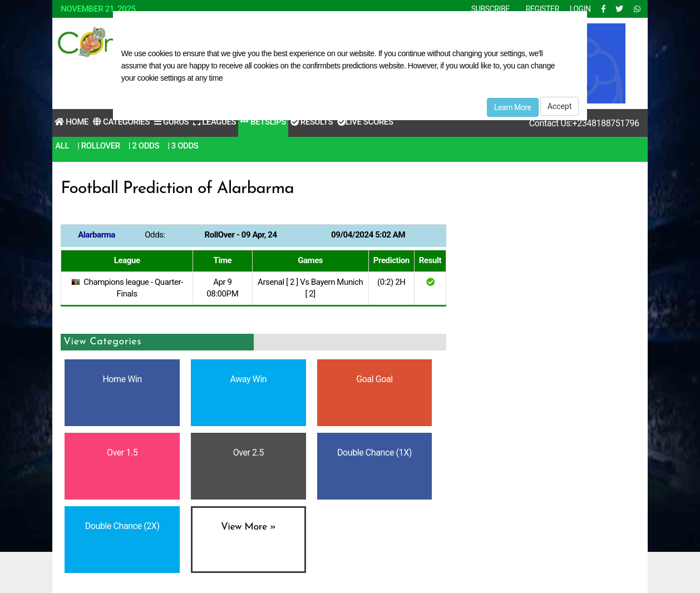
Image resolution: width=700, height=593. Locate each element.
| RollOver (99, 146)
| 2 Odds (144, 146)
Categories (121, 122)
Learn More (513, 107)
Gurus (171, 122)
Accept (560, 106)
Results (312, 122)
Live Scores (365, 122)
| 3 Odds (183, 146)
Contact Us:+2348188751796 (584, 123)
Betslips (263, 122)
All (62, 146)
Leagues (215, 122)
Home (72, 122)
